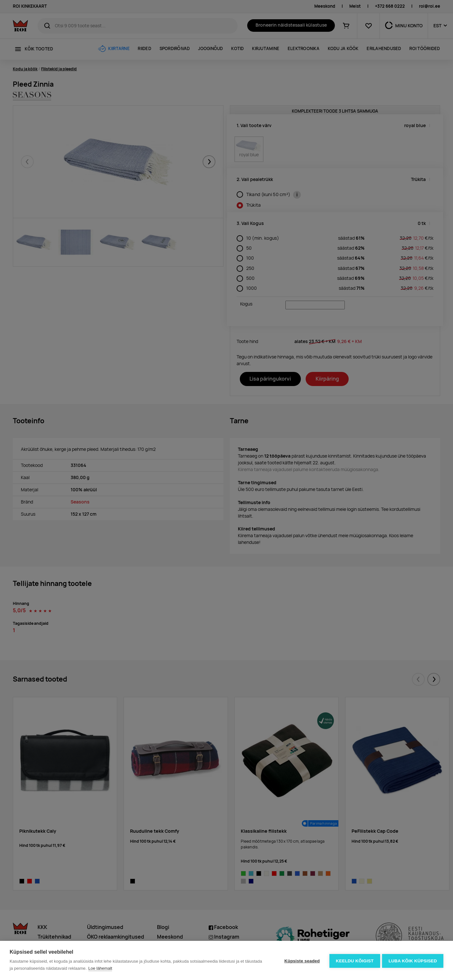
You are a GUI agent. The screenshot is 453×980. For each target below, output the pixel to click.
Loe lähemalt (100, 968)
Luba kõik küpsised (413, 961)
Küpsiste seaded (301, 961)
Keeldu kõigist (354, 961)
